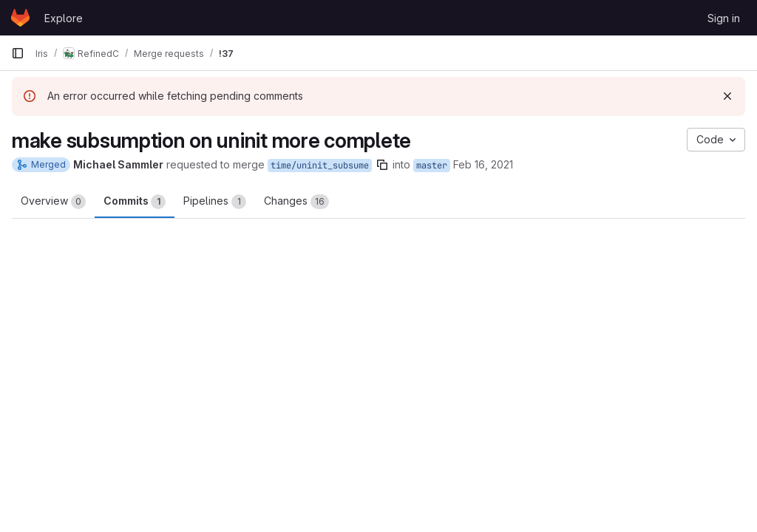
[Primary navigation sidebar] (18, 53)
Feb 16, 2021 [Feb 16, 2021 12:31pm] (483, 164)
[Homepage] (20, 18)
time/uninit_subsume (320, 166)
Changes (296, 202)
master (432, 166)
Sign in (724, 18)
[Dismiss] (727, 96)
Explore (64, 18)
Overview (53, 202)
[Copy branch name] (382, 165)
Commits (135, 202)
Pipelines (215, 202)
